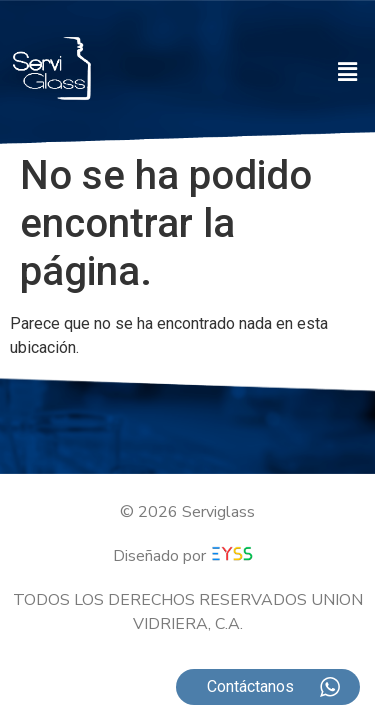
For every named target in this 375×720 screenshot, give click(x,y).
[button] (348, 72)
